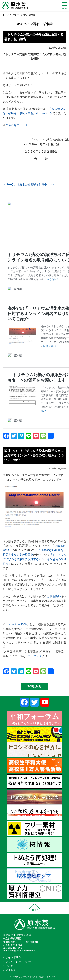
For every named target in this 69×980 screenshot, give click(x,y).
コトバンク (35, 656)
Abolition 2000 (17, 624)
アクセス (11, 970)
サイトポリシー (15, 957)
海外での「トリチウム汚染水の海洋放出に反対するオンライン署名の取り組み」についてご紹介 (34, 455)
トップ (6, 15)
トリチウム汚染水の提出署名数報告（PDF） (30, 184)
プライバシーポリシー (18, 962)
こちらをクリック (17, 125)
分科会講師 (54, 596)
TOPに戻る (35, 686)
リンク (9, 966)
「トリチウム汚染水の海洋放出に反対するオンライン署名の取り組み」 (34, 559)
